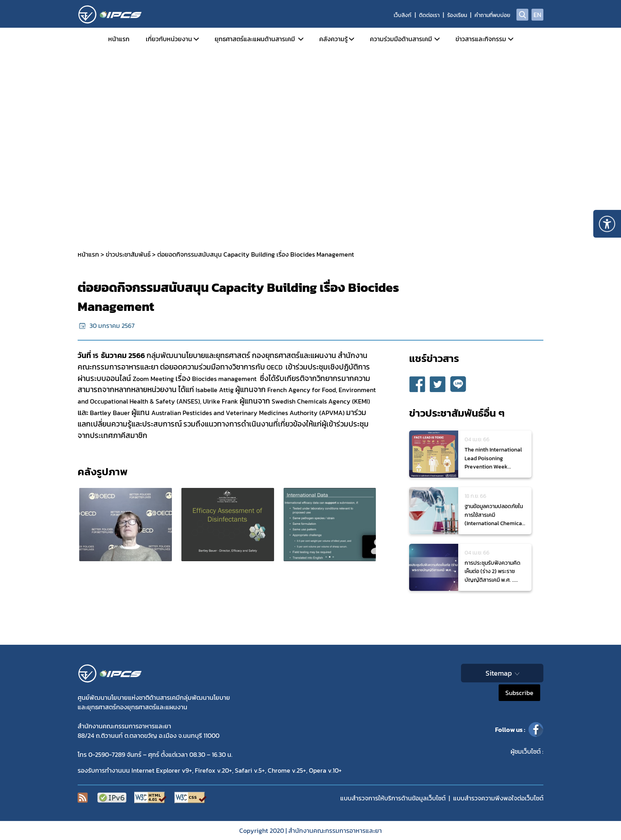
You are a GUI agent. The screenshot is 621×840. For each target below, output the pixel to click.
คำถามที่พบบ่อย (492, 15)
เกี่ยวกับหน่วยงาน (169, 39)
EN (537, 15)
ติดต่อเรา (429, 15)
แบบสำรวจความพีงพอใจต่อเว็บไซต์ (498, 798)
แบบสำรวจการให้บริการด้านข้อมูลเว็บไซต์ (393, 798)
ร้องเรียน (457, 15)
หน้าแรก (119, 39)
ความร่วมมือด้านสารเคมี (401, 39)
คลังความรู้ (333, 39)
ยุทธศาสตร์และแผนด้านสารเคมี (255, 39)
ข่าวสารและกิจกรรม (481, 39)
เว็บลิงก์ (403, 15)
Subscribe (519, 693)
